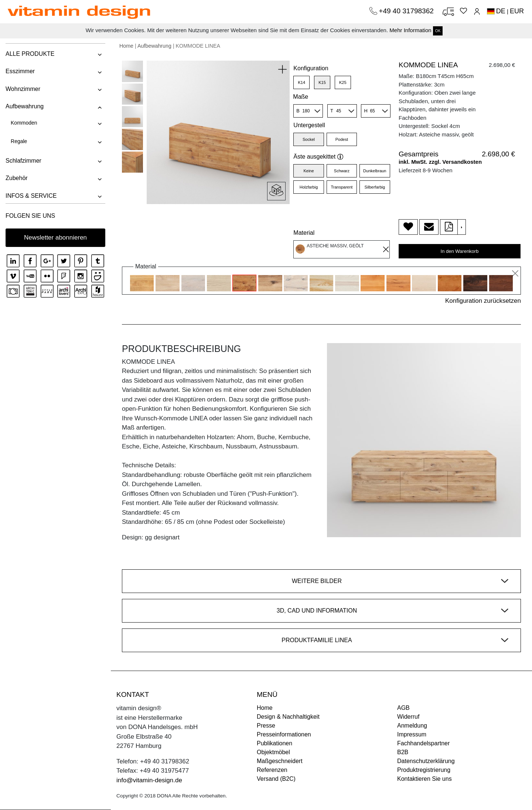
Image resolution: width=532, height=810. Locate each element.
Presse (266, 726)
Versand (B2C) (276, 779)
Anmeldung (412, 726)
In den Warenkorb (460, 251)
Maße (301, 97)
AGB (403, 708)
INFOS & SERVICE (31, 196)
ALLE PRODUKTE (30, 54)
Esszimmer (20, 71)
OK (438, 31)
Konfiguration (311, 68)
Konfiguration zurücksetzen (483, 301)
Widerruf (408, 717)
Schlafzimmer (23, 161)
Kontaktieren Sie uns (424, 779)
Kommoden (24, 123)
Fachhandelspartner (423, 743)
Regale (19, 141)
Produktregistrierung (424, 770)
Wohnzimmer (23, 89)
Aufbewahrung (25, 106)
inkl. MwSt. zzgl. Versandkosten (440, 162)
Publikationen (274, 743)
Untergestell (309, 125)
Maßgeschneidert (280, 761)
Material (304, 233)
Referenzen (272, 770)
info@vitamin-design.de (149, 780)
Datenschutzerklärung (426, 761)
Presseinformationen (284, 734)
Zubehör (17, 178)
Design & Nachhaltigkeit (288, 717)
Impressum (412, 734)
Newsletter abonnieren (55, 238)
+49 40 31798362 (407, 11)
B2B (403, 752)
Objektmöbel (273, 752)
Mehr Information (410, 30)
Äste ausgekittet (318, 157)
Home (126, 46)
